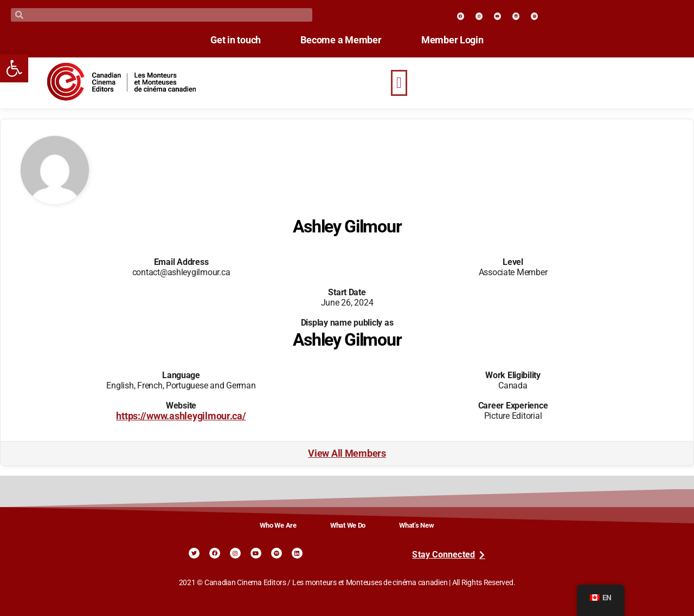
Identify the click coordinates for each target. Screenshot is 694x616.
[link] (14, 68)
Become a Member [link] (341, 40)
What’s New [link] (416, 525)
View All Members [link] (347, 453)
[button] (399, 83)
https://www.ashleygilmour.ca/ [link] (181, 416)
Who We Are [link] (278, 525)
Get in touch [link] (227, 40)
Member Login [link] (462, 40)
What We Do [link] (348, 525)
